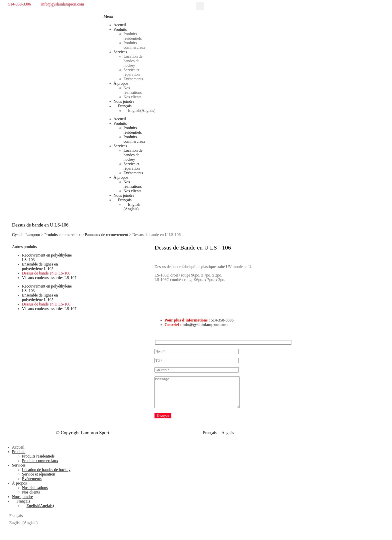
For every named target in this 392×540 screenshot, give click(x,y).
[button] (200, 6)
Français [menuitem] (210, 439)
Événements (133, 79)
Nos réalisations (133, 90)
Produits (120, 29)
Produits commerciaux (134, 45)
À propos (121, 83)
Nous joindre (124, 101)
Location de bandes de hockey (133, 61)
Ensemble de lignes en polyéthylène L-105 (40, 266)
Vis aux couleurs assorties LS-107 (49, 278)
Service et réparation (132, 72)
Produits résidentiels (133, 36)
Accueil (120, 25)
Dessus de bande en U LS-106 (46, 273)
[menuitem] (130, 106)
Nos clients (132, 97)
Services (120, 52)
